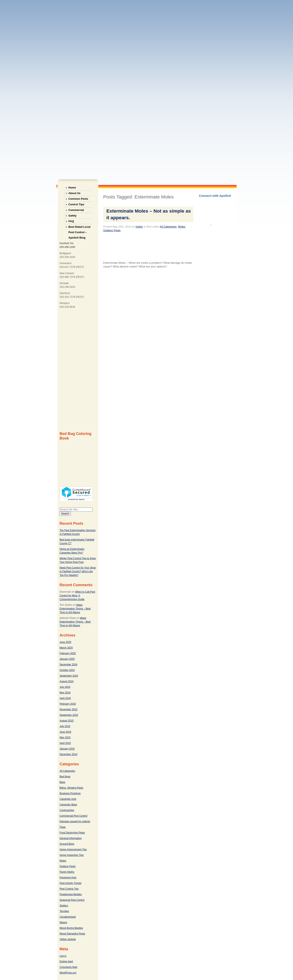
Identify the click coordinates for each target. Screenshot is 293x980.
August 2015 (67, 721)
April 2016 (65, 698)
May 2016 (65, 693)
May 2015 (65, 737)
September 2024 (69, 676)
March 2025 (66, 648)
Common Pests (78, 199)
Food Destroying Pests (72, 833)
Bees (62, 782)
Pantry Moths (67, 872)
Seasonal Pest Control (72, 900)
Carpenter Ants (68, 799)
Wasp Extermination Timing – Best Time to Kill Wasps (75, 609)
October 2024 (67, 670)
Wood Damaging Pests (72, 934)
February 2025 (68, 653)
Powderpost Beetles (71, 894)
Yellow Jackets (68, 939)
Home (72, 188)
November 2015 (68, 709)
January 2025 (67, 659)
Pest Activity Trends (70, 883)
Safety (73, 216)
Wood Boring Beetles (71, 928)
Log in (63, 956)
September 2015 (69, 715)
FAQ (71, 221)
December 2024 (68, 665)
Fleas (63, 827)
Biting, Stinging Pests (71, 788)
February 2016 (68, 704)
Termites (64, 911)
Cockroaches (67, 810)
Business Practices (70, 793)
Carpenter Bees (68, 805)
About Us (75, 193)
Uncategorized (68, 917)
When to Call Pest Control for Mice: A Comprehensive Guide (77, 596)
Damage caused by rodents (75, 821)
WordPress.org (68, 973)
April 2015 (65, 743)
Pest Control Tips (69, 889)
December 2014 (68, 754)
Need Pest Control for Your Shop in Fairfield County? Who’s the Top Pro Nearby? (78, 571)
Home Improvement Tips (73, 849)
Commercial (76, 210)
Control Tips (76, 204)
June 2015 (65, 732)
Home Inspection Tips (72, 855)
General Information (71, 838)
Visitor (139, 227)
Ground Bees (67, 844)
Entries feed (66, 962)
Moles (63, 861)
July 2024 (65, 687)
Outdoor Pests (68, 866)
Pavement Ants (68, 878)
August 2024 (67, 681)
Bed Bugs (65, 777)
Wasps (63, 922)
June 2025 (65, 642)
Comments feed (68, 967)
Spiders (64, 906)
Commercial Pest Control (73, 816)
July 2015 (65, 726)
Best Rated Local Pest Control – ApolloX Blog (79, 227)
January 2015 (67, 749)
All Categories (67, 771)
